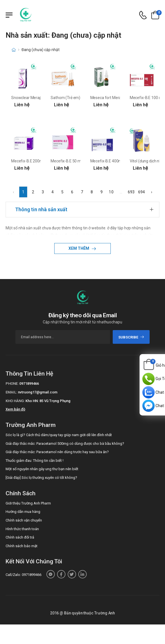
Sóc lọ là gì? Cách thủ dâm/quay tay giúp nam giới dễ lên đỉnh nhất (59, 435)
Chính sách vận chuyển (24, 520)
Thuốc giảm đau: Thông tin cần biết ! (35, 461)
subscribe (131, 337)
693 (131, 192)
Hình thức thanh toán (22, 529)
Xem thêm (79, 248)
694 (142, 192)
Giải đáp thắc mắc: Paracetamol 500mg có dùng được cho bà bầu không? (65, 444)
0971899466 (29, 384)
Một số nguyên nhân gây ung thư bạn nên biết (42, 469)
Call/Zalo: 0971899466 (23, 575)
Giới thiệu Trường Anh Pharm (28, 503)
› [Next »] (152, 192)
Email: (11, 392)
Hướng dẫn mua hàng (23, 512)
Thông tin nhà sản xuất (41, 209)
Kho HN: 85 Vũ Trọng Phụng (48, 401)
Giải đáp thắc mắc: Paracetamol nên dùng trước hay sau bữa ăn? (57, 452)
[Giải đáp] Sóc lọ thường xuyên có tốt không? (41, 478)
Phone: (12, 384)
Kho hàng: (15, 401)
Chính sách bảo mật (22, 546)
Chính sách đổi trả (20, 537)
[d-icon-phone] (143, 15)
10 (111, 192)
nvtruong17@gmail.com (38, 392)
